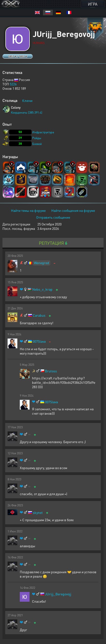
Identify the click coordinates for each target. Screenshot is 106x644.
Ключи (27, 100)
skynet (38, 513)
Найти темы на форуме (28, 210)
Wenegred (42, 263)
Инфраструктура (43, 132)
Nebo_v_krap (42, 289)
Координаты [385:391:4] (27, 112)
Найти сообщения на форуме (73, 210)
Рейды (37, 138)
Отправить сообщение (53, 217)
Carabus (39, 315)
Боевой (37, 144)
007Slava (39, 341)
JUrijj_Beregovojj (58, 594)
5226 (13, 84)
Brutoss (51, 371)
